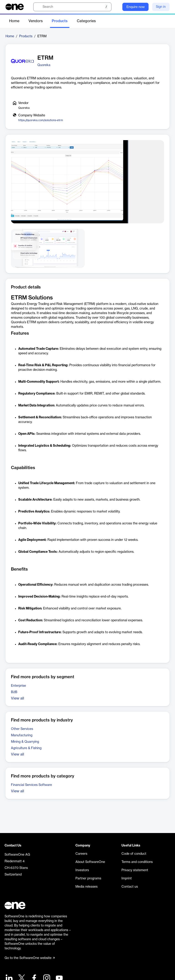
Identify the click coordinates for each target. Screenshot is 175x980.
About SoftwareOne (90, 862)
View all (18, 698)
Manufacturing (22, 735)
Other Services (22, 729)
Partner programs (88, 879)
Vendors (36, 21)
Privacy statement (135, 870)
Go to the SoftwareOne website (30, 958)
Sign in (161, 7)
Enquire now (136, 7)
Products (60, 21)
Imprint (127, 879)
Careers (81, 854)
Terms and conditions (137, 862)
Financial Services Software (31, 785)
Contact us (130, 887)
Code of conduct (134, 854)
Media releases (86, 887)
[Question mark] (116, 7)
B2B (14, 692)
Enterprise (18, 686)
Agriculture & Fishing (26, 748)
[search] (72, 7)
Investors (82, 870)
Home (14, 21)
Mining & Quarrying (25, 742)
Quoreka (44, 65)
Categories (86, 21)
